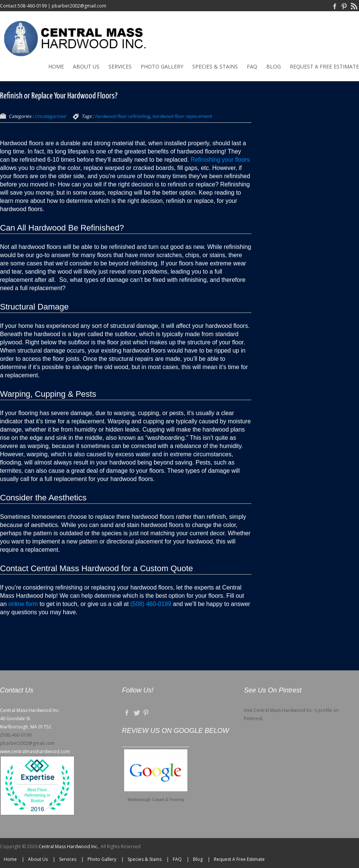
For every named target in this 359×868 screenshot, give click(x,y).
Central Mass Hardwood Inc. (68, 846)
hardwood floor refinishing (122, 116)
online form (23, 604)
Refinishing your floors (219, 160)
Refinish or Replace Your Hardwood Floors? (59, 96)
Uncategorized (50, 116)
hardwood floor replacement (182, 116)
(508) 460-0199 (151, 604)
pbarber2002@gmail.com (79, 6)
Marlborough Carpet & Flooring (156, 800)
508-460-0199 (32, 6)
